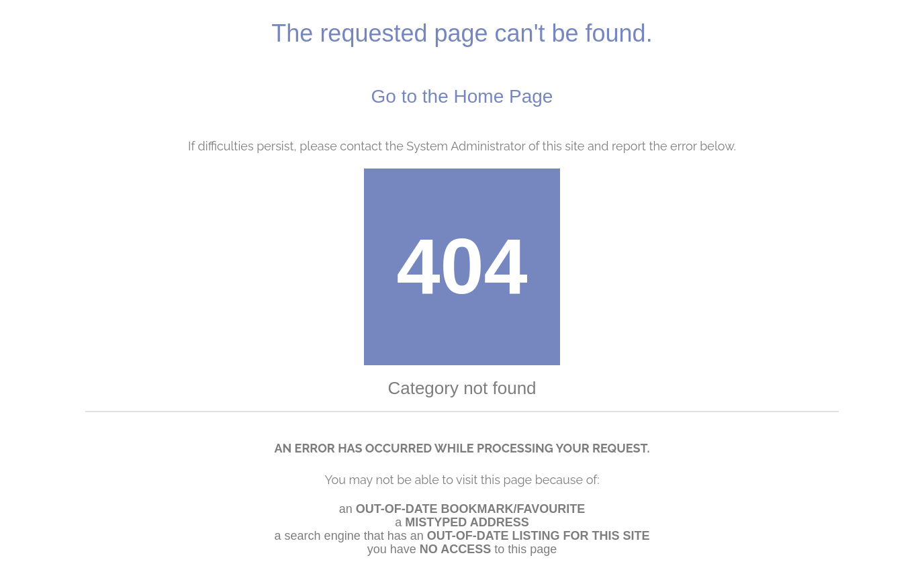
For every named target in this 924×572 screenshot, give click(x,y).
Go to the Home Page (462, 96)
